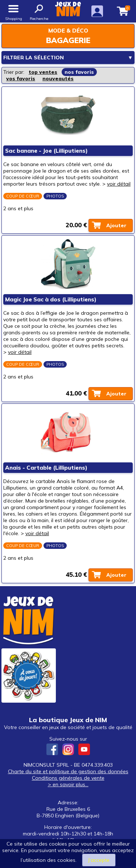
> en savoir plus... (68, 784)
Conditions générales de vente (68, 778)
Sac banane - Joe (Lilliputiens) (46, 151)
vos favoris (21, 79)
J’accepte (99, 860)
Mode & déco (68, 31)
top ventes (43, 72)
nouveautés (58, 79)
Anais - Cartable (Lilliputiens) (46, 468)
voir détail (119, 184)
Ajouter (116, 225)
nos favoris (79, 72)
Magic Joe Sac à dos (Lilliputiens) (51, 299)
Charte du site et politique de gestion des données (68, 771)
